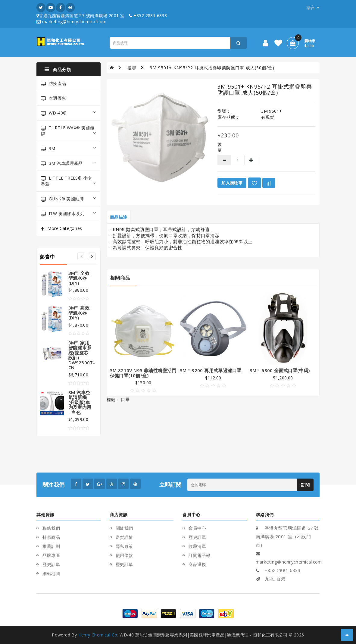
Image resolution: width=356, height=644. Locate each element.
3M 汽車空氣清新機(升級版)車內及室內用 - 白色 (80, 402)
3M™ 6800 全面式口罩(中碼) (280, 370)
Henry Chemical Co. (98, 635)
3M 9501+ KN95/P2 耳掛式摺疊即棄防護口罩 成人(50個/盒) (212, 68)
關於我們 (124, 528)
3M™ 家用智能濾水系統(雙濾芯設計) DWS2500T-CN (82, 355)
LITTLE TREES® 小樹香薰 (69, 181)
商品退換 (197, 564)
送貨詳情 (124, 537)
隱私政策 (124, 546)
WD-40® (69, 113)
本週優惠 (54, 98)
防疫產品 (54, 83)
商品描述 (119, 217)
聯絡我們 (51, 528)
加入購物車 (232, 183)
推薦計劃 (51, 546)
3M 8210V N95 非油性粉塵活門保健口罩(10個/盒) (143, 373)
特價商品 (51, 537)
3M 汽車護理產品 (69, 163)
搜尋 (132, 68)
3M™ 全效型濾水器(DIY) (79, 278)
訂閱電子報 (200, 555)
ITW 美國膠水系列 (69, 214)
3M (69, 148)
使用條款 (124, 555)
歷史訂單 (51, 564)
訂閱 (305, 485)
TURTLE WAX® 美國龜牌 (69, 131)
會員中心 (197, 528)
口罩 (125, 399)
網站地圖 (51, 573)
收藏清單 (197, 546)
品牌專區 (51, 555)
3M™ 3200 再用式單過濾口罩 (211, 370)
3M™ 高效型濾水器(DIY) (79, 313)
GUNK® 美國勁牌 (69, 199)
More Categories (65, 228)
